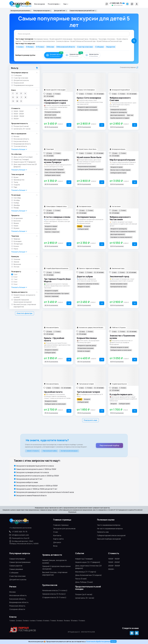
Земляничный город (119, 276)
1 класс (12, 621)
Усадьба (17, 185)
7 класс (53, 621)
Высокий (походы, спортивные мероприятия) (25, 306)
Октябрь (17, 200)
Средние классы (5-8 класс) (54, 594)
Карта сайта (58, 539)
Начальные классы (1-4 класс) (55, 590)
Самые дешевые (16, 569)
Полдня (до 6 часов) (21, 126)
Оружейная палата (53, 392)
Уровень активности (19, 292)
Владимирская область (22, 144)
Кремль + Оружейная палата (54, 339)
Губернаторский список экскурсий (111, 535)
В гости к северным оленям (57, 217)
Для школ (57, 542)
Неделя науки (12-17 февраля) (25, 162)
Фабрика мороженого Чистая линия (120, 218)
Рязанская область (17, 606)
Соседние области (17, 609)
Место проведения (19, 134)
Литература (18, 244)
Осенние (17, 259)
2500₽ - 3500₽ (19, 116)
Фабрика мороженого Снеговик (120, 99)
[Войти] (137, 4)
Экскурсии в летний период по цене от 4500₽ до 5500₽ (37, 486)
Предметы (15, 215)
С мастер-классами (85, 47)
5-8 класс (30, 47)
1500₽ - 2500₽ (19, 114)
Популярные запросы (20, 73)
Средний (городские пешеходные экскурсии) (23, 301)
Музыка (16, 228)
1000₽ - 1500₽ (19, 111)
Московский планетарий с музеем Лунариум (57, 161)
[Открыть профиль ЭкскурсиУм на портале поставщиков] (23, 630)
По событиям (16, 154)
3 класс (26, 621)
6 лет (16, 277)
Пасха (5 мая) (81, 579)
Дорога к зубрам (85, 276)
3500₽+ (16, 119)
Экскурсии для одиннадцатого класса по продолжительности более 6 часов (45, 492)
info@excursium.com (19, 535)
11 (21, 101)
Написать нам (103, 532)
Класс (14, 90)
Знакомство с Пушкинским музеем (122, 337)
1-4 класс (20, 47)
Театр (16, 182)
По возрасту (16, 271)
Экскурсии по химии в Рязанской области (31, 495)
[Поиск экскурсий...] (72, 34)
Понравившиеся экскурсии (23, 85)
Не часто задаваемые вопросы (110, 529)
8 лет (16, 282)
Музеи (16, 177)
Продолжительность (20, 123)
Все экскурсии (40, 4)
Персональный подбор (109, 445)
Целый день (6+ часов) (22, 129)
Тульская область (20, 146)
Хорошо (113, 641)
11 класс (82, 621)
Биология (17, 221)
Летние (16, 267)
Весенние (17, 264)
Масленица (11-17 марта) (86, 572)
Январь (16, 208)
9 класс (67, 621)
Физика (16, 223)
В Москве (50, 47)
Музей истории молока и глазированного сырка (56, 102)
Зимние (16, 262)
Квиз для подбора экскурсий (109, 539)
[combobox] (72, 34)
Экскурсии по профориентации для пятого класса (35, 466)
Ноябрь (16, 203)
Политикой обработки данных (98, 642)
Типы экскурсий (18, 174)
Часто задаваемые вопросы (109, 525)
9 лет (16, 284)
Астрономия (18, 218)
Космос (16, 246)
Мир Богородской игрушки (122, 160)
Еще (66, 4)
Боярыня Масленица (87, 338)
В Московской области (66, 47)
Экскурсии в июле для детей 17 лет (29, 479)
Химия (16, 226)
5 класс (40, 621)
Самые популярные (17, 559)
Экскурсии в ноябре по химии (27, 482)
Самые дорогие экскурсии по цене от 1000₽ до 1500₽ (36, 469)
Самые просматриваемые (20, 562)
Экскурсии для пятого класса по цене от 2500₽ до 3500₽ (37, 476)
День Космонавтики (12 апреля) (88, 575)
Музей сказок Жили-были (89, 157)
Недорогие (111, 47)
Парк (15, 187)
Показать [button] (19, 149)
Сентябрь (17, 198)
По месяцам (16, 195)
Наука (16, 249)
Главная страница (61, 525)
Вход (55, 546)
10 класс (74, 621)
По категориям (54, 4)
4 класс (33, 621)
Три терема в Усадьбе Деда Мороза (57, 280)
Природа (17, 239)
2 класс (19, 621)
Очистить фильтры (25, 313)
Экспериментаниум (86, 217)
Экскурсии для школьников (64, 529)
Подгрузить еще (90, 420)
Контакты (57, 535)
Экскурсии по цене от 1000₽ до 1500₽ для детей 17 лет (37, 489)
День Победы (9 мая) (84, 582)
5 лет (16, 274)
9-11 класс (40, 47)
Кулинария (18, 241)
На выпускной (19, 83)
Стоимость (16, 108)
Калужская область (21, 141)
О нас (56, 532)
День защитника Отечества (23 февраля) (25, 166)
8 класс (60, 621)
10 (17, 101)
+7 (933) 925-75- (117, 3)
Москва (16, 136)
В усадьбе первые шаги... (122, 394)
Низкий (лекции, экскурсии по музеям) (24, 296)
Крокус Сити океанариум (89, 98)
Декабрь (17, 205)
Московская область (21, 139)
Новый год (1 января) (21, 159)
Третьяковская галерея (88, 392)
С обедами (99, 47)
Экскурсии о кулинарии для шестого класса (32, 472)
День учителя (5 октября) (23, 157)
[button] (107, 4)
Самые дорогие (16, 566)
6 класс (46, 621)
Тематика (15, 236)
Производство (19, 180)
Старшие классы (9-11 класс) (54, 597)
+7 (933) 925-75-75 (18, 532)
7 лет (16, 279)
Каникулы (15, 256)
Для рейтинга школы (21, 80)
